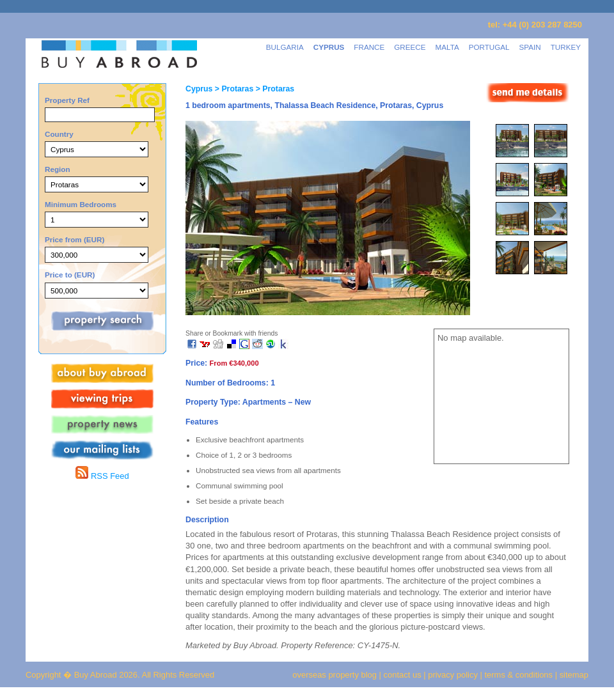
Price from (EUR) (75, 239)
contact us (403, 675)
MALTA (447, 47)
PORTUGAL (489, 47)
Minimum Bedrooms (81, 204)
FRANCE (369, 47)
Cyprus (199, 89)
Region (58, 169)
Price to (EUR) (70, 275)
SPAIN (530, 47)
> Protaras (233, 89)
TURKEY (566, 47)
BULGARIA (285, 47)
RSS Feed (102, 476)
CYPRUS (329, 47)
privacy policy (453, 675)
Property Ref (67, 100)
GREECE (410, 47)
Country (59, 134)
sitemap (573, 675)
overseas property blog (335, 675)
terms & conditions (520, 675)
